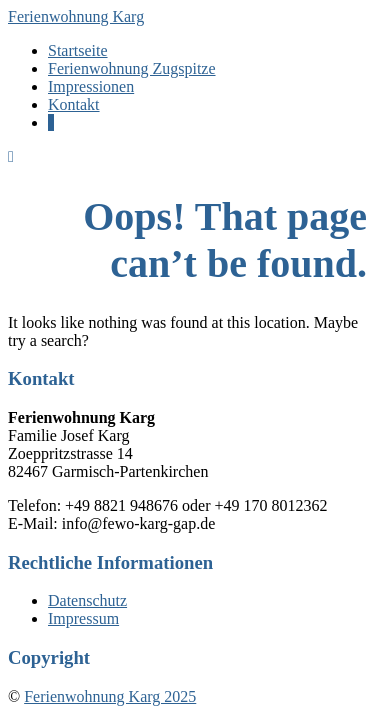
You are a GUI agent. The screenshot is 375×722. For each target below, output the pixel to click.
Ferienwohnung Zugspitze (132, 68)
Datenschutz (87, 600)
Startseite (78, 50)
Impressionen (91, 86)
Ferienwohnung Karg (76, 16)
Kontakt (74, 104)
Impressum (83, 618)
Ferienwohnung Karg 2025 (110, 696)
